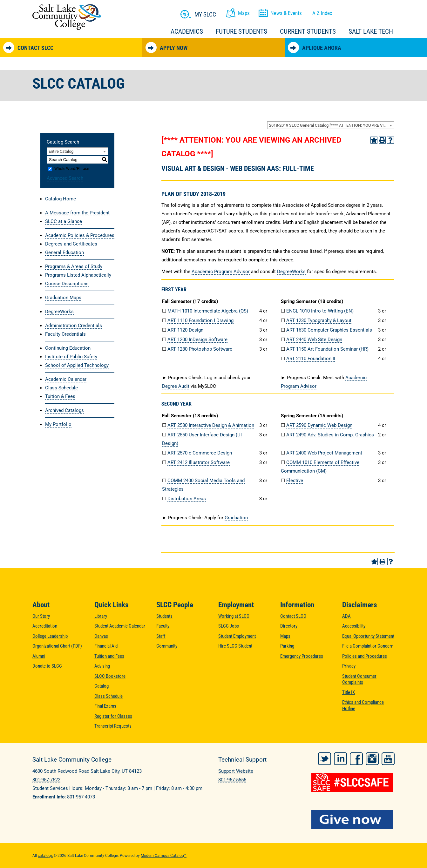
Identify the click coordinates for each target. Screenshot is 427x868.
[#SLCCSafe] (353, 782)
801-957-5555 (232, 780)
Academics (187, 31)
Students (164, 616)
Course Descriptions (67, 284)
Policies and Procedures (365, 656)
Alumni (39, 656)
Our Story (41, 616)
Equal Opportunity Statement (368, 636)
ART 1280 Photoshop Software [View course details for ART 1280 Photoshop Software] (200, 349)
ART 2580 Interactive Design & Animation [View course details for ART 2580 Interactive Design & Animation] (211, 425)
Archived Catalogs (64, 410)
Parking (287, 646)
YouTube (388, 759)
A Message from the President (77, 213)
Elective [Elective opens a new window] (295, 481)
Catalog (102, 686)
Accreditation (45, 626)
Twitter (325, 759)
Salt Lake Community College (67, 17)
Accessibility (354, 626)
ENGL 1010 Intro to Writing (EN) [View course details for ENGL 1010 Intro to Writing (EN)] (320, 311)
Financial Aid (106, 646)
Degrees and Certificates (71, 244)
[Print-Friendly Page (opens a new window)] (382, 140)
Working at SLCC (234, 616)
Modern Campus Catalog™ (164, 856)
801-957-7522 (46, 780)
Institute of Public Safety (71, 357)
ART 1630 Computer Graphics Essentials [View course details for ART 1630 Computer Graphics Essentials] (329, 330)
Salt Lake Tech (371, 31)
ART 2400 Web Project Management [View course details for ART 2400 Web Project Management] (324, 453)
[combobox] (331, 125)
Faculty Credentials (65, 334)
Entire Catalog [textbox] (61, 151)
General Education (64, 252)
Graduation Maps (63, 298)
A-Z (322, 13)
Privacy (349, 666)
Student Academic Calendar (120, 626)
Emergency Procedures (302, 656)
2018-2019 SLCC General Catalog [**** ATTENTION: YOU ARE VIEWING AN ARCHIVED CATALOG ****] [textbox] (332, 125)
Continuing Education (68, 348)
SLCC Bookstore (110, 676)
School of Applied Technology (77, 365)
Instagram (372, 759)
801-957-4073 (81, 797)
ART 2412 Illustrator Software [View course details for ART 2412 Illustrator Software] (199, 462)
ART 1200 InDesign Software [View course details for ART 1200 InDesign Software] (197, 340)
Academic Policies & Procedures (80, 235)
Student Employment (237, 636)
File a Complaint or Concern (368, 646)
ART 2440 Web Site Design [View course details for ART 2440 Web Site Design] (314, 340)
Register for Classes (113, 716)
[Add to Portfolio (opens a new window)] (374, 140)
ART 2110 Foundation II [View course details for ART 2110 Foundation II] (311, 359)
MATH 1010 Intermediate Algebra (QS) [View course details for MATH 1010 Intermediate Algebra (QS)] (208, 311)
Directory (289, 626)
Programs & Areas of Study (74, 266)
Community (167, 646)
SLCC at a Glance (64, 221)
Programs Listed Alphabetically (78, 275)
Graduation (236, 518)
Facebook (356, 759)
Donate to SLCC (47, 666)
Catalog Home (61, 199)
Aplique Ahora (315, 47)
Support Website (236, 771)
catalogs (45, 856)
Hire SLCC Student (235, 646)
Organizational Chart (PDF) (57, 646)
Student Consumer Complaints (359, 679)
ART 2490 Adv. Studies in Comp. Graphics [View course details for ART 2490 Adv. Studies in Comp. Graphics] (330, 435)
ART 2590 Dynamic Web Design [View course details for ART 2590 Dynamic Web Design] (319, 425)
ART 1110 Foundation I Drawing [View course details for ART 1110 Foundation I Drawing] (200, 320)
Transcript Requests (113, 726)
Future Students (241, 31)
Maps (285, 636)
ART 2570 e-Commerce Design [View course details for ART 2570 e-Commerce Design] (200, 453)
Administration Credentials (74, 326)
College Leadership (50, 636)
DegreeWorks (59, 312)
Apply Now (166, 47)
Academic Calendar (66, 379)
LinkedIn (340, 759)
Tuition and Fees (109, 656)
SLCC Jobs (229, 626)
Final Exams (105, 706)
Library (101, 616)
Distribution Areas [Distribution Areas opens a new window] (187, 499)
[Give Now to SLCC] (353, 819)
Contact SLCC (28, 47)
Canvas (101, 636)
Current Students (308, 31)
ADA (346, 616)
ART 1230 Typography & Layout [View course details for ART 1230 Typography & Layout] (319, 320)
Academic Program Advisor (221, 272)
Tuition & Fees (60, 396)
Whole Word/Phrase (72, 169)
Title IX (349, 692)
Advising (102, 666)
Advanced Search (65, 178)
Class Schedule (61, 388)
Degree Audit (176, 386)
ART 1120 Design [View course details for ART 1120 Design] (185, 330)
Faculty (163, 626)
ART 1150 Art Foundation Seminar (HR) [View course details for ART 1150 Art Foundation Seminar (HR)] (327, 349)
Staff (161, 636)
